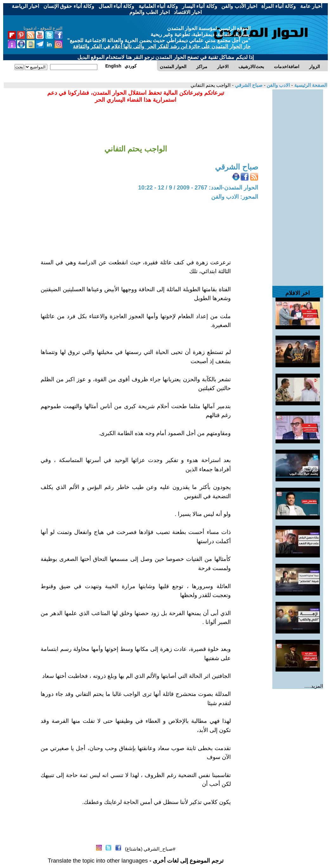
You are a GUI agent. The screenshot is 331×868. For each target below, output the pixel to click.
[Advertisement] (298, 184)
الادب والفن (278, 85)
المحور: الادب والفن (235, 197)
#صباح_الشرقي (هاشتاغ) (150, 849)
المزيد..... (314, 686)
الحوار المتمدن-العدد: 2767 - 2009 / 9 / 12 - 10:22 (198, 188)
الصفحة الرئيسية (310, 85)
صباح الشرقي (248, 85)
